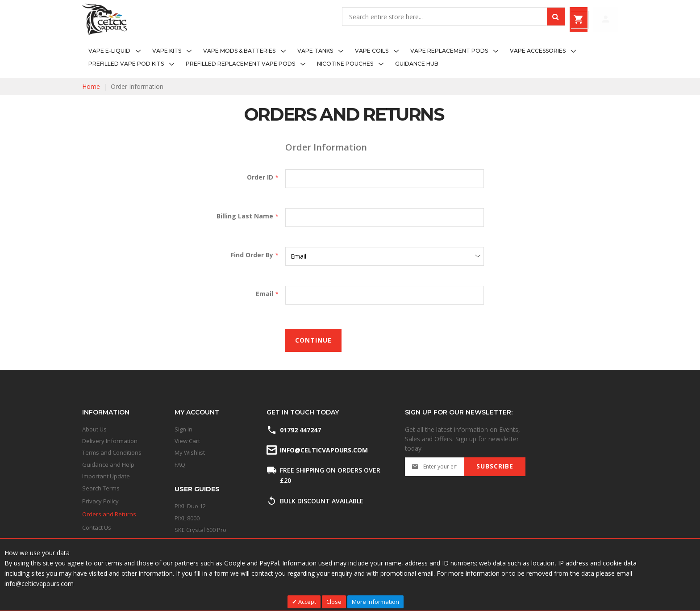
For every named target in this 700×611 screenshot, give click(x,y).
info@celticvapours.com (323, 450)
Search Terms (101, 488)
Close (334, 602)
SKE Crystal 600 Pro (200, 530)
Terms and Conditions (112, 452)
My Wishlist (190, 452)
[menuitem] (117, 51)
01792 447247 (300, 430)
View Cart (187, 441)
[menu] (350, 58)
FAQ (180, 465)
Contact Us (97, 527)
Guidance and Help (108, 465)
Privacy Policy (100, 501)
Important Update (106, 476)
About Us (94, 429)
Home (91, 86)
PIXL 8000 (187, 518)
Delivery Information (110, 441)
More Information (375, 602)
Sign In (183, 429)
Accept (306, 602)
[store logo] (104, 19)
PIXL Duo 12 (190, 506)
